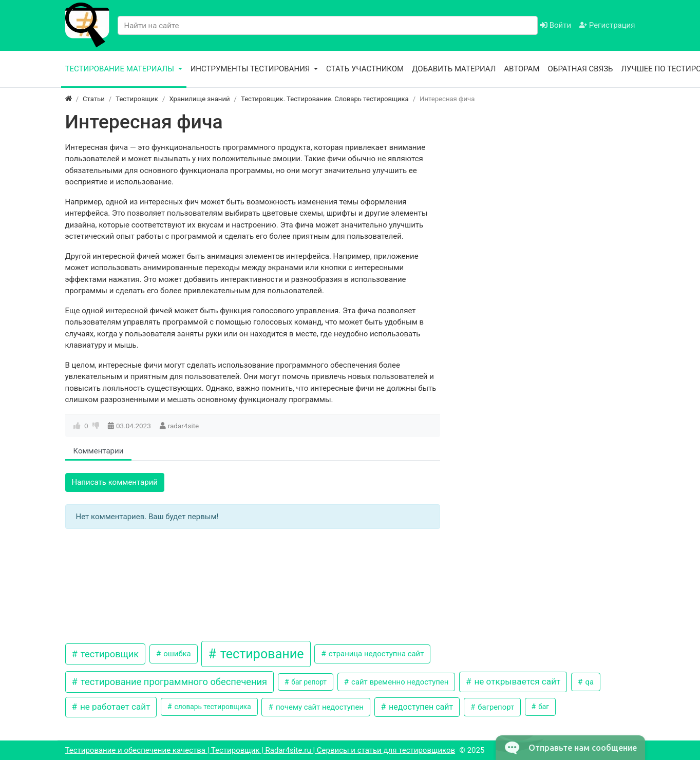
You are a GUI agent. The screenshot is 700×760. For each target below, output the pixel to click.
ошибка (176, 654)
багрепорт (495, 707)
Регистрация (607, 25)
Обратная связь (581, 69)
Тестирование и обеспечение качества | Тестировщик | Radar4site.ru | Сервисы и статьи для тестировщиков (260, 750)
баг (543, 707)
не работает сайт (114, 707)
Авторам (522, 69)
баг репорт (308, 682)
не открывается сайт (516, 681)
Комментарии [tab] (99, 451)
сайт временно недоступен (399, 682)
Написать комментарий (115, 482)
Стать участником (365, 69)
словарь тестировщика (212, 707)
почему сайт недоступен (319, 707)
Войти (555, 25)
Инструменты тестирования (251, 69)
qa (589, 682)
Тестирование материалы (121, 69)
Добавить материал (454, 69)
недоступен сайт (420, 707)
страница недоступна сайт (375, 654)
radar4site (184, 426)
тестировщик (108, 654)
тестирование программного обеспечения (173, 682)
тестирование (260, 654)
